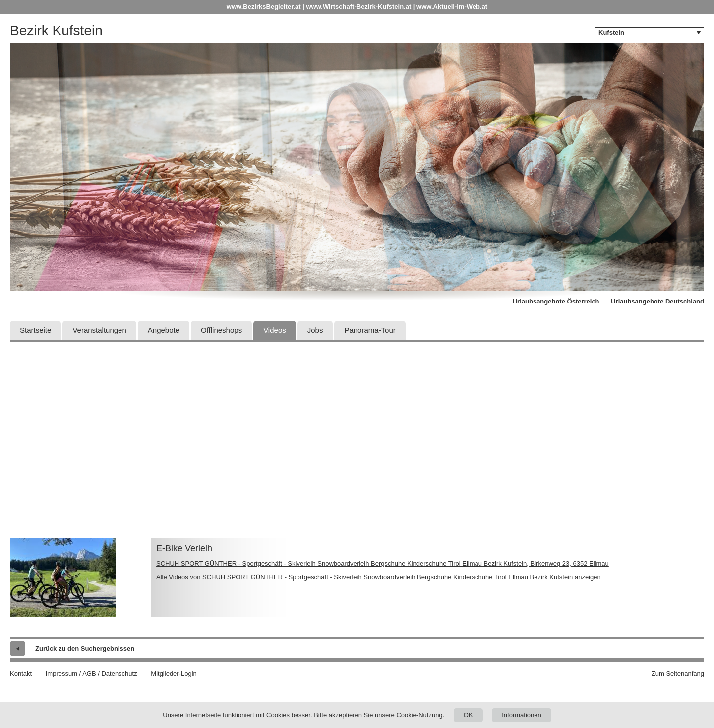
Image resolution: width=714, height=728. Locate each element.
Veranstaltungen (99, 330)
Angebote (164, 330)
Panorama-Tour (370, 330)
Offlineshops (221, 330)
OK (468, 715)
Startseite (35, 330)
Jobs (315, 330)
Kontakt (21, 674)
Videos (275, 330)
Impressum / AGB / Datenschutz (91, 674)
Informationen (522, 715)
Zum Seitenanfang (678, 674)
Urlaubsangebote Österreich (556, 301)
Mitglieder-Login (174, 674)
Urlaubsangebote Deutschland (657, 301)
